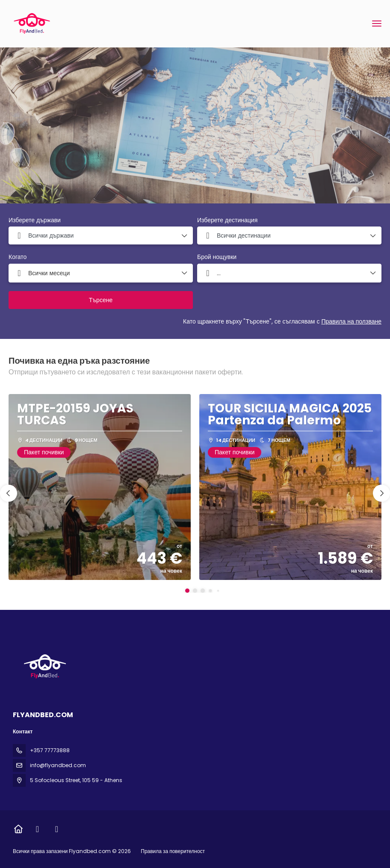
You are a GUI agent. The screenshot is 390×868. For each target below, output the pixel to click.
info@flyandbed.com (58, 765)
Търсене (101, 300)
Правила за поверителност (173, 851)
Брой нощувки (217, 257)
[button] (187, 591)
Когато (18, 257)
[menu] (377, 24)
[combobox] (101, 235)
